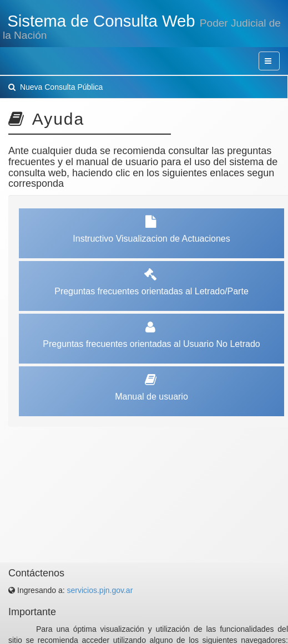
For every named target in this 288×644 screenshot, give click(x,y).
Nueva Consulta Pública (55, 87)
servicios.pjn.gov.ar (100, 590)
